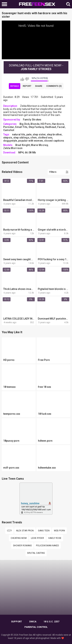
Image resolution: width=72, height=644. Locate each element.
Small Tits (21, 127)
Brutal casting (36, 553)
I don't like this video (27, 79)
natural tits (19, 134)
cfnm (34, 138)
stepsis (8, 138)
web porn (59, 531)
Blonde (35, 124)
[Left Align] (5, 4)
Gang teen (44, 531)
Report (27, 86)
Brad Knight (23, 145)
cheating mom (19, 538)
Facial (61, 127)
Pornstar (9, 127)
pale (29, 134)
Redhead (51, 127)
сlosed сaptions (54, 141)
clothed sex (45, 138)
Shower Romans (22, 546)
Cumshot (9, 130)
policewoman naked (47, 546)
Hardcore (58, 124)
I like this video (22, 79)
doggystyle (10, 141)
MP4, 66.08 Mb (27, 152)
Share (39, 86)
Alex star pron (25, 531)
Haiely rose (55, 538)
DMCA (33, 622)
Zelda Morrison (13, 148)
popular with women (31, 141)
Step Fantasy (36, 127)
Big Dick (25, 124)
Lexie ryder (37, 538)
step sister (39, 134)
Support (16, 622)
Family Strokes (32, 120)
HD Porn (46, 124)
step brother (54, 134)
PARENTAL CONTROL (36, 627)
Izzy (9, 531)
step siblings (21, 138)
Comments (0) (54, 86)
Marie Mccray (39, 145)
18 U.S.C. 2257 (51, 622)
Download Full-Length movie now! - (36, 67)
